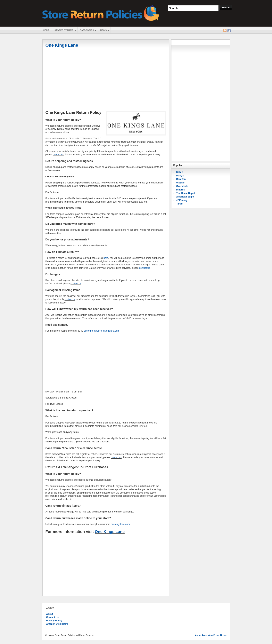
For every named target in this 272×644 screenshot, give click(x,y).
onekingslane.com (120, 524)
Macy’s (180, 176)
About (50, 614)
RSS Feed (225, 30)
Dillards (181, 190)
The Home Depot (186, 193)
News (103, 31)
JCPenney (182, 200)
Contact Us (52, 617)
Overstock (182, 186)
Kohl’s (180, 172)
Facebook (229, 30)
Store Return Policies (101, 13)
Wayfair (181, 183)
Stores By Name (64, 31)
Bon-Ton (181, 179)
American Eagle (185, 197)
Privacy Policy (54, 621)
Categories (87, 31)
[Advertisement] (106, 79)
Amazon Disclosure (57, 624)
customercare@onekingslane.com (102, 331)
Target (180, 204)
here (106, 258)
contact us (58, 155)
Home (46, 30)
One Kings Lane (62, 45)
